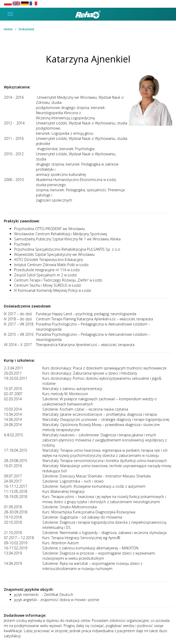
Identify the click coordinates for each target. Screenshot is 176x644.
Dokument (27, 29)
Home (8, 29)
